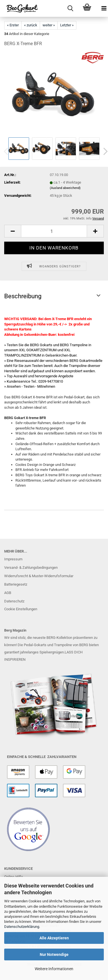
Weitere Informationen (54, 969)
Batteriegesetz (16, 584)
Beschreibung (23, 296)
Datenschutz (14, 601)
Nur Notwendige (54, 954)
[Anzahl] (54, 231)
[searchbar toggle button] (70, 8)
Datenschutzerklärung (22, 927)
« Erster (13, 25)
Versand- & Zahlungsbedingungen (31, 568)
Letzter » (67, 25)
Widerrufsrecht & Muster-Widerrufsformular (39, 576)
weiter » (49, 25)
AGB (8, 593)
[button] (13, 231)
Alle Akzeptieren (54, 938)
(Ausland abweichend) (65, 188)
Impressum (13, 559)
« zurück (31, 25)
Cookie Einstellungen (21, 609)
